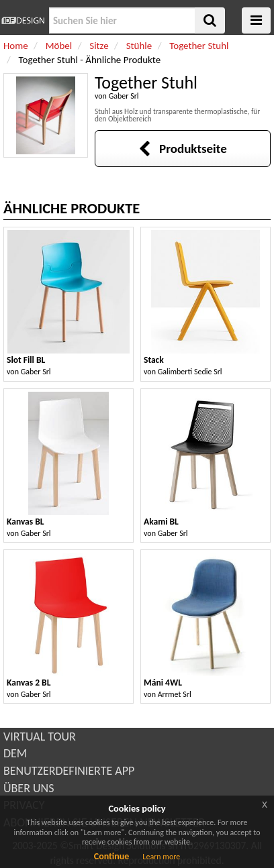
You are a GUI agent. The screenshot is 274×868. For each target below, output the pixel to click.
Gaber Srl (124, 96)
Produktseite (182, 149)
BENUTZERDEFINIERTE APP (69, 771)
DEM (15, 753)
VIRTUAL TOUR (40, 737)
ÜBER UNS (29, 788)
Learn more (161, 857)
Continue (112, 856)
